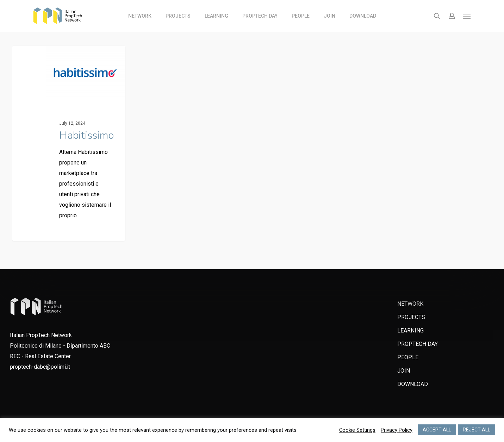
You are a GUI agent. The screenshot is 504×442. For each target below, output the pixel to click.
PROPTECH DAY (418, 344)
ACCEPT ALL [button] (437, 430)
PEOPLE (408, 357)
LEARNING (410, 331)
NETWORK (410, 304)
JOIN (404, 371)
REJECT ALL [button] (477, 430)
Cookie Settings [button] (357, 430)
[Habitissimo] (69, 143)
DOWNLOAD (413, 384)
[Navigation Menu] (467, 16)
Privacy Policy (397, 430)
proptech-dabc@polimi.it (40, 367)
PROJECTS (411, 317)
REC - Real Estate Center (40, 356)
